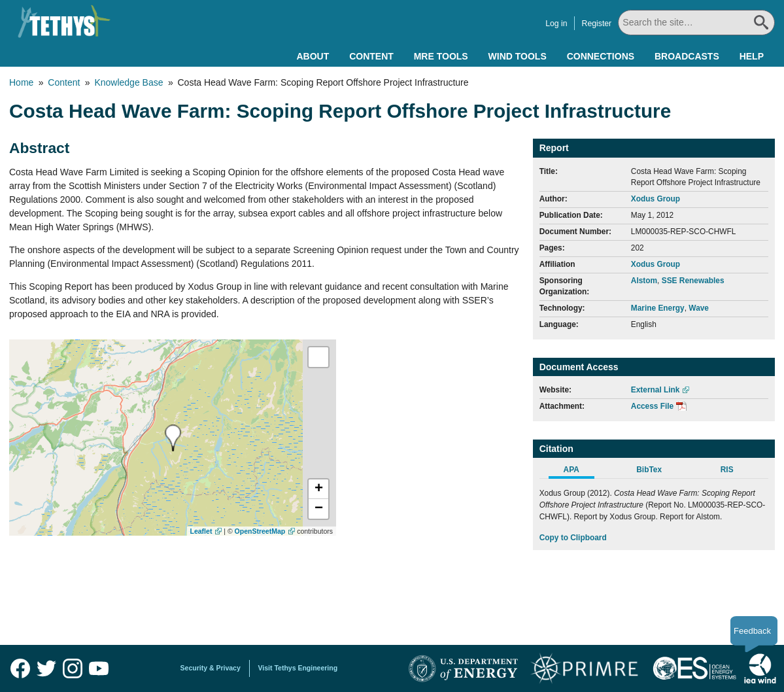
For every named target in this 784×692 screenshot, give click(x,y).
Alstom (644, 281)
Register (597, 24)
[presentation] (173, 438)
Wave (699, 308)
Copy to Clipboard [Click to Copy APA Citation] (573, 538)
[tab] (578, 472)
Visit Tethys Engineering (298, 668)
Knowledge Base (128, 82)
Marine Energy (658, 308)
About (313, 56)
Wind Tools (518, 56)
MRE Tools (441, 56)
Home (21, 82)
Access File (652, 406)
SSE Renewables (693, 281)
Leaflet (201, 531)
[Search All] (696, 23)
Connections (601, 56)
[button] (318, 489)
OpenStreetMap (260, 531)
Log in (556, 24)
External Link (656, 390)
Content (371, 56)
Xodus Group (656, 199)
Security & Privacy (211, 668)
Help (752, 56)
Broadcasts (687, 56)
